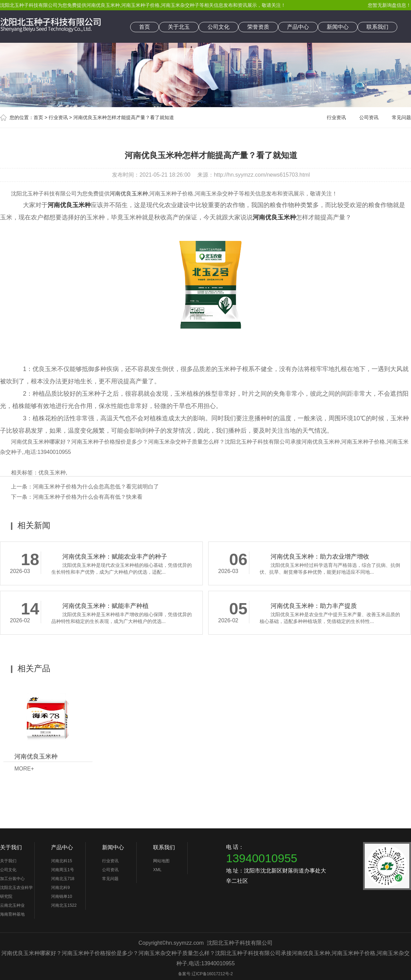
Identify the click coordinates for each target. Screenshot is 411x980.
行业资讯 (58, 117)
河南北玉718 (63, 879)
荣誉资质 (258, 27)
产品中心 (298, 27)
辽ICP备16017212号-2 (212, 974)
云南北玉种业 (12, 905)
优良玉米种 (52, 473)
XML (157, 870)
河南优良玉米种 (103, 5)
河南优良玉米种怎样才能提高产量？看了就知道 (124, 117)
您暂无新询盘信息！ (389, 5)
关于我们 (11, 847)
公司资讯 (369, 117)
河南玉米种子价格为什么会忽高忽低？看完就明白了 (96, 487)
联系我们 (377, 27)
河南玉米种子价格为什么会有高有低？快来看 (88, 497)
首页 (145, 27)
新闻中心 (338, 27)
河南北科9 (60, 888)
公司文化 (219, 27)
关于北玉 (179, 27)
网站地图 (161, 861)
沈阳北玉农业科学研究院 (16, 892)
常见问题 (401, 117)
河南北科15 (61, 861)
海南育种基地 (12, 914)
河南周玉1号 (63, 870)
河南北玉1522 (64, 905)
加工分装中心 (12, 879)
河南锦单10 (61, 896)
